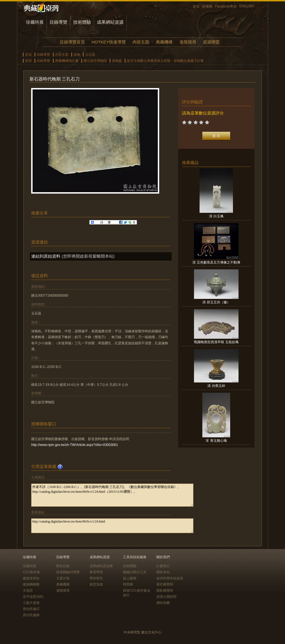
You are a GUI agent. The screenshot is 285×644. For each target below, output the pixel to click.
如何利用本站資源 (170, 578)
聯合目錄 (63, 566)
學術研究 (96, 578)
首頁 (196, 6)
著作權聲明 (165, 584)
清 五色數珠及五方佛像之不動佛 (216, 262)
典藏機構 (164, 42)
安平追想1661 (33, 597)
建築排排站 (31, 578)
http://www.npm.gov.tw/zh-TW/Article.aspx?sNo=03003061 (75, 445)
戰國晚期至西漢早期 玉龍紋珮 (216, 342)
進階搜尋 (188, 42)
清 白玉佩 (216, 216)
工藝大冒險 (31, 603)
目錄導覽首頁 (72, 42)
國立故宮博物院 (95, 61)
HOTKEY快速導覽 (109, 42)
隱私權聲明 (165, 591)
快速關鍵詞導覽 (68, 572)
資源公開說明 (166, 597)
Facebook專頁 (226, 6)
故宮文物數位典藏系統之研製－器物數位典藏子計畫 (165, 61)
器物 (77, 55)
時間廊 (128, 584)
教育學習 (96, 572)
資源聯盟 (211, 42)
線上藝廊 (130, 578)
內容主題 (141, 42)
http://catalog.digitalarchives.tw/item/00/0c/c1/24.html (112, 526)
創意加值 (96, 584)
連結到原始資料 (46, 256)
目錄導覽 (58, 22)
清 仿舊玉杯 (216, 386)
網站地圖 (163, 603)
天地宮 (28, 591)
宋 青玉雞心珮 (216, 441)
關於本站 (163, 572)
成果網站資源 (110, 22)
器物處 (117, 61)
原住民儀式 (31, 609)
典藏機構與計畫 (67, 61)
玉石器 (90, 55)
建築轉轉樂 (31, 584)
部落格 (207, 6)
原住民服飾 (31, 615)
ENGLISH (247, 6)
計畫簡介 (163, 566)
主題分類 (63, 578)
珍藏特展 (35, 22)
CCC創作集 (31, 572)
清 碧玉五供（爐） (216, 302)
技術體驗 (82, 22)
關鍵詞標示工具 (135, 572)
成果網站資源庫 (101, 566)
